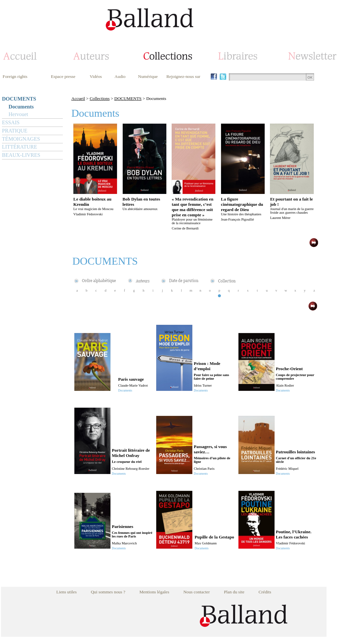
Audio (120, 76)
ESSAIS (11, 122)
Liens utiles (66, 592)
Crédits (265, 592)
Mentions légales (154, 592)
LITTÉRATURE (20, 147)
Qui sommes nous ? (108, 592)
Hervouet (18, 114)
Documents (21, 107)
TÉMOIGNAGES (21, 139)
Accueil (78, 98)
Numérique (148, 76)
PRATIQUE (15, 131)
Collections (100, 98)
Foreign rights (15, 76)
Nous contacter (197, 592)
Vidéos (96, 76)
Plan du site (234, 592)
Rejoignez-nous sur (183, 76)
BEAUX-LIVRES (21, 155)
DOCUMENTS (19, 99)
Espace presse (63, 76)
